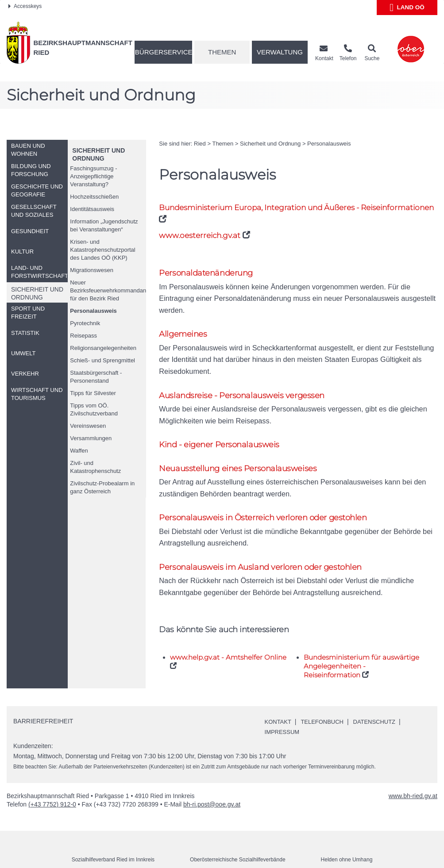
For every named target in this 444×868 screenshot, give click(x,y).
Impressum (284, 714)
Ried (200, 144)
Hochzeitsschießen (94, 197)
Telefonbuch (326, 703)
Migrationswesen (92, 270)
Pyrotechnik (85, 323)
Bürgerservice (164, 52)
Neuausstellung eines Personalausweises (240, 448)
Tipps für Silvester (93, 393)
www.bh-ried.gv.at (413, 778)
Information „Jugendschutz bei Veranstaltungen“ (104, 225)
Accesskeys (25, 6)
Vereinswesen (88, 426)
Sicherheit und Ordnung (270, 144)
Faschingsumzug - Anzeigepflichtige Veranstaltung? (93, 176)
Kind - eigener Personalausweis (221, 424)
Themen (222, 52)
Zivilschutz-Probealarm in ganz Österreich (102, 487)
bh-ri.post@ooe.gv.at (212, 786)
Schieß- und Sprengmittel (102, 360)
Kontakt (279, 703)
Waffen (79, 451)
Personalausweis (93, 311)
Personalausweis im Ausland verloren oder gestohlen (264, 548)
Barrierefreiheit (43, 703)
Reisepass (83, 336)
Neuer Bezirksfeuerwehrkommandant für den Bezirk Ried (108, 290)
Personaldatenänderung (208, 273)
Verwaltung (280, 52)
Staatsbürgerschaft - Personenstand (96, 377)
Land (407, 8)
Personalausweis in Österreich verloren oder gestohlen (267, 498)
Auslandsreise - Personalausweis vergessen (244, 374)
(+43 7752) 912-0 (52, 786)
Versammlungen (91, 438)
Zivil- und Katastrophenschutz (95, 467)
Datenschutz (381, 703)
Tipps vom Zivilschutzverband (94, 409)
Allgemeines (183, 324)
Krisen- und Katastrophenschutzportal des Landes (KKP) (102, 250)
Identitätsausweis (92, 209)
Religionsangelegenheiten (103, 348)
